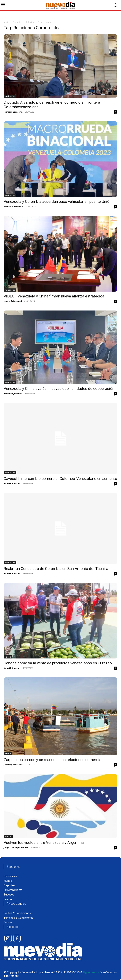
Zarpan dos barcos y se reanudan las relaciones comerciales (55, 760)
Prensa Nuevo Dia (13, 206)
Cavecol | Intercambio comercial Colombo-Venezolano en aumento (60, 479)
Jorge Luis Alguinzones (16, 847)
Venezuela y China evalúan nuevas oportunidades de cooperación (59, 389)
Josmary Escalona (13, 112)
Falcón (8, 657)
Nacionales (10, 96)
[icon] (8, 938)
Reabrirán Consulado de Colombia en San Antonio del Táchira (56, 569)
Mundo (8, 836)
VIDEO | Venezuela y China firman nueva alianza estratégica (54, 296)
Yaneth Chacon (12, 483)
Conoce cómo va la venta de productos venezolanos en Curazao (58, 663)
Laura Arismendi (13, 301)
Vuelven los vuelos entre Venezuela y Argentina (44, 843)
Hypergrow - (91, 972)
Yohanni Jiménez (13, 393)
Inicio (6, 22)
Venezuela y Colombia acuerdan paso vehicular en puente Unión (58, 202)
